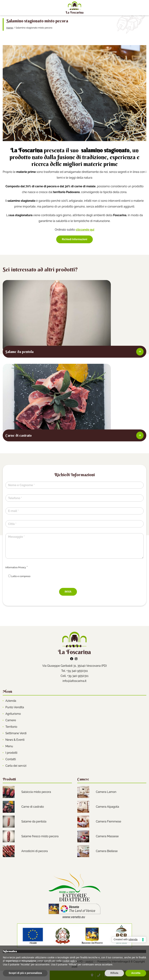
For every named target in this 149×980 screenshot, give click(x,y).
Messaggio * (16, 537)
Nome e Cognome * (21, 485)
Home (10, 28)
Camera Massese (107, 836)
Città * (12, 524)
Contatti (11, 759)
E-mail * (13, 511)
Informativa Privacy (16, 567)
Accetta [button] (136, 973)
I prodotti (11, 753)
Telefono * (15, 498)
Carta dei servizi (16, 766)
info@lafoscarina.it (74, 681)
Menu (9, 746)
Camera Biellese (107, 851)
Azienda (11, 701)
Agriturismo (13, 714)
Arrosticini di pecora (34, 851)
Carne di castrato (33, 807)
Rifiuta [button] (114, 973)
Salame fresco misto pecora (40, 836)
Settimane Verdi (16, 733)
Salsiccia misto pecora (36, 792)
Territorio (11, 727)
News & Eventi (15, 740)
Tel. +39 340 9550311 (74, 671)
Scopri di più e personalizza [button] (25, 973)
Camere (11, 720)
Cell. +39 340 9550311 (74, 676)
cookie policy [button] (69, 961)
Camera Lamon (106, 792)
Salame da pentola (34, 821)
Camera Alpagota (107, 807)
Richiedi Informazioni (74, 239)
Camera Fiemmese (108, 821)
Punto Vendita (15, 707)
